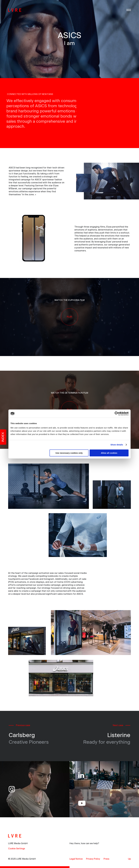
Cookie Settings (17, 849)
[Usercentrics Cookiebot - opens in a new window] (117, 414)
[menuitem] (76, 859)
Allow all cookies (109, 453)
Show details (117, 445)
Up (129, 859)
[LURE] (15, 10)
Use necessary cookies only (69, 453)
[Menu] (129, 10)
